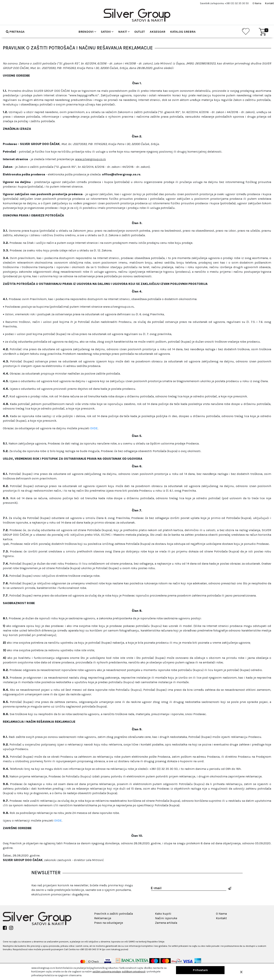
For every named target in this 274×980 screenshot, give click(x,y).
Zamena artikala (166, 923)
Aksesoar (158, 32)
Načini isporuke (166, 918)
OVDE (94, 428)
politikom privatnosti (134, 972)
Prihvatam (200, 970)
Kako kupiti (163, 914)
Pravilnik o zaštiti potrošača (114, 914)
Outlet (140, 32)
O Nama (257, 3)
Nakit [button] (124, 32)
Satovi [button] (107, 32)
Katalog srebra (183, 32)
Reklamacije (103, 918)
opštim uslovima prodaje (107, 972)
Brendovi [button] (87, 32)
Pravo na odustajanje (109, 923)
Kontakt (270, 3)
